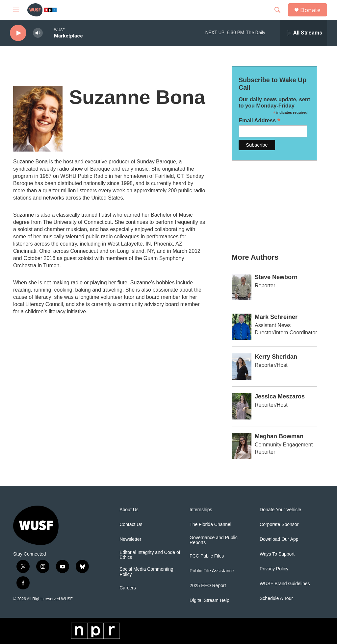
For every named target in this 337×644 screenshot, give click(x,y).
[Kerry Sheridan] (242, 367)
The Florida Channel (210, 525)
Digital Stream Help (209, 600)
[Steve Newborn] (242, 287)
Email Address (259, 120)
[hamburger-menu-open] (16, 10)
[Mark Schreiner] (242, 327)
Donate (310, 10)
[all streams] (304, 33)
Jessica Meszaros (280, 396)
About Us (129, 510)
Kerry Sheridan (276, 357)
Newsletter (130, 539)
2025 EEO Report (208, 586)
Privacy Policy (274, 569)
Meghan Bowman (279, 436)
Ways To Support (277, 554)
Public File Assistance (212, 571)
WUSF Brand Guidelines (285, 584)
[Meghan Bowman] (242, 446)
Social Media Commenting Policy (146, 572)
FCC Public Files (207, 556)
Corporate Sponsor (279, 525)
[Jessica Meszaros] (242, 406)
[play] (18, 33)
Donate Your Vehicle (280, 510)
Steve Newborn (276, 277)
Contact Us (131, 525)
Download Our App (279, 539)
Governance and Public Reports (214, 540)
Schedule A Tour (276, 598)
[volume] (38, 33)
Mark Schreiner (276, 317)
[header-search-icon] (277, 10)
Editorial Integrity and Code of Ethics (150, 555)
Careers (128, 588)
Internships (201, 510)
